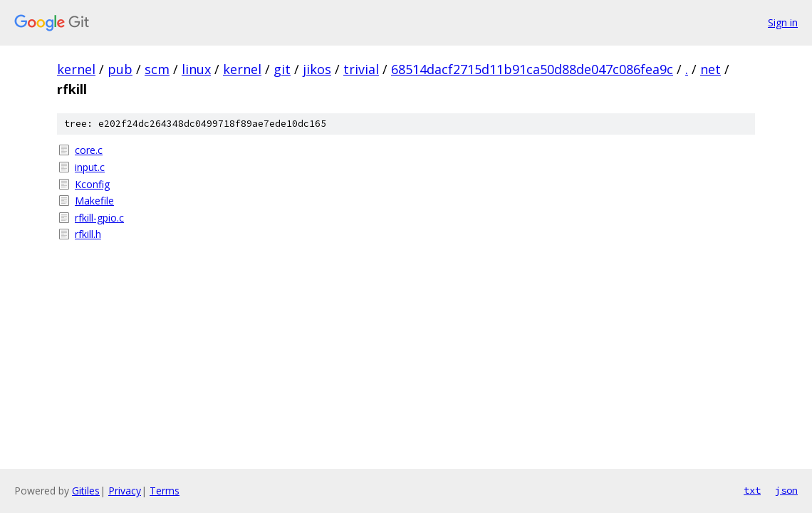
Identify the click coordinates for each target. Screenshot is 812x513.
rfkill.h (88, 234)
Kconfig (92, 184)
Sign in (783, 22)
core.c (89, 150)
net (710, 69)
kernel (76, 69)
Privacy (125, 491)
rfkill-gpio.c (99, 218)
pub (120, 69)
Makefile (94, 201)
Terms (165, 491)
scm (157, 69)
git (282, 69)
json (786, 490)
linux (196, 69)
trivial (361, 69)
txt (752, 490)
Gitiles (86, 491)
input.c (90, 167)
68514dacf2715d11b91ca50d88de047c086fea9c (532, 69)
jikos (317, 69)
